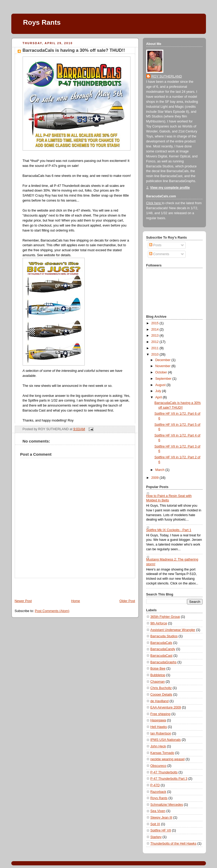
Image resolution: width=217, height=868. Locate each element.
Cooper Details (161, 695)
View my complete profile (170, 188)
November (163, 366)
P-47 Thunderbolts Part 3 (169, 779)
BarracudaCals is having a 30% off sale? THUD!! (74, 50)
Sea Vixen (158, 811)
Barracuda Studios (164, 636)
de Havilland (160, 701)
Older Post (127, 601)
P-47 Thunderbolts (164, 772)
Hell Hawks (159, 727)
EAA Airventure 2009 (166, 707)
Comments (159, 254)
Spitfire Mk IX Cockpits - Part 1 (169, 530)
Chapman (158, 682)
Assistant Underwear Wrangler (173, 630)
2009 (155, 478)
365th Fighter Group (165, 617)
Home (75, 601)
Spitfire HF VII (161, 830)
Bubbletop (158, 675)
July (159, 391)
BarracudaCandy (163, 649)
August (161, 385)
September (164, 379)
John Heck (158, 746)
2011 (155, 348)
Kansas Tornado (162, 753)
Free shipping (160, 714)
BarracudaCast (162, 656)
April (159, 397)
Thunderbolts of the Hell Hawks (173, 844)
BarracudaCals (161, 643)
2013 (155, 336)
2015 (155, 323)
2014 (155, 330)
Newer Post (23, 601)
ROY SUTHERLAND (167, 76)
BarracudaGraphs (164, 662)
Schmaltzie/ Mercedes (167, 805)
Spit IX (155, 824)
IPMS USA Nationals (166, 740)
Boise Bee (158, 669)
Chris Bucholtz (161, 688)
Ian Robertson (161, 733)
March (160, 470)
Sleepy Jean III (161, 818)
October (162, 372)
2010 (155, 355)
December (163, 360)
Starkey (156, 837)
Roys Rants (42, 22)
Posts (155, 245)
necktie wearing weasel (168, 759)
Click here (154, 203)
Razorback (158, 792)
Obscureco (158, 766)
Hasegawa (158, 720)
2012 (155, 342)
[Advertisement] (42, 586)
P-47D (155, 785)
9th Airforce (159, 623)
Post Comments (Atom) (52, 611)
